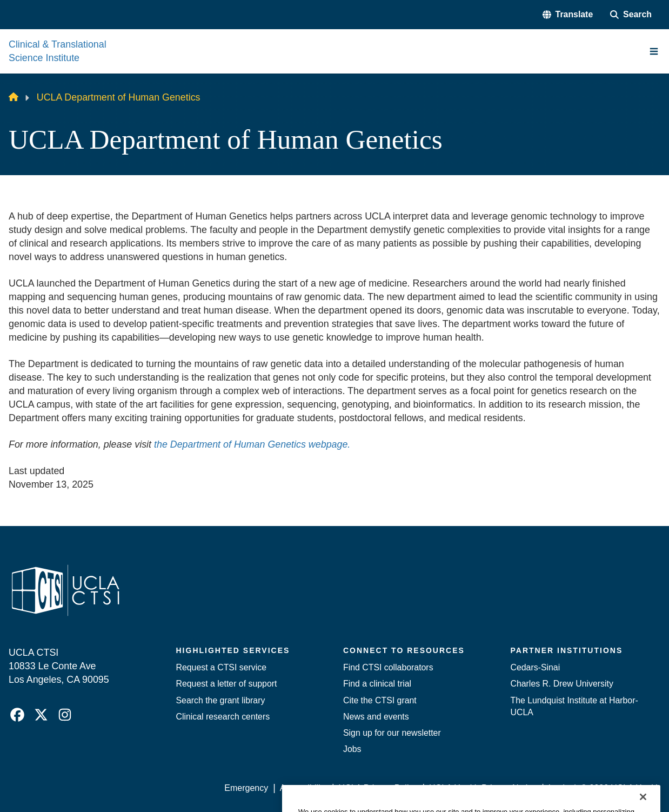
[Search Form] (631, 15)
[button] (568, 15)
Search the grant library (221, 700)
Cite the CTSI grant (380, 700)
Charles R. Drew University (562, 684)
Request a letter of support (227, 684)
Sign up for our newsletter (392, 733)
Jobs (352, 749)
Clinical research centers (223, 717)
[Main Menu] (654, 51)
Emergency (246, 788)
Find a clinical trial (377, 684)
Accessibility (303, 788)
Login (559, 788)
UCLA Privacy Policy (378, 788)
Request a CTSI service (221, 667)
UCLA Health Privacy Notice (483, 788)
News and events (376, 717)
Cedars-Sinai (536, 667)
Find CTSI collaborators (388, 667)
